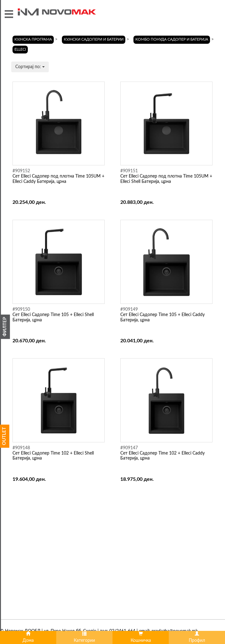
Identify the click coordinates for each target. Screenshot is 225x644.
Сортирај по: (30, 67)
